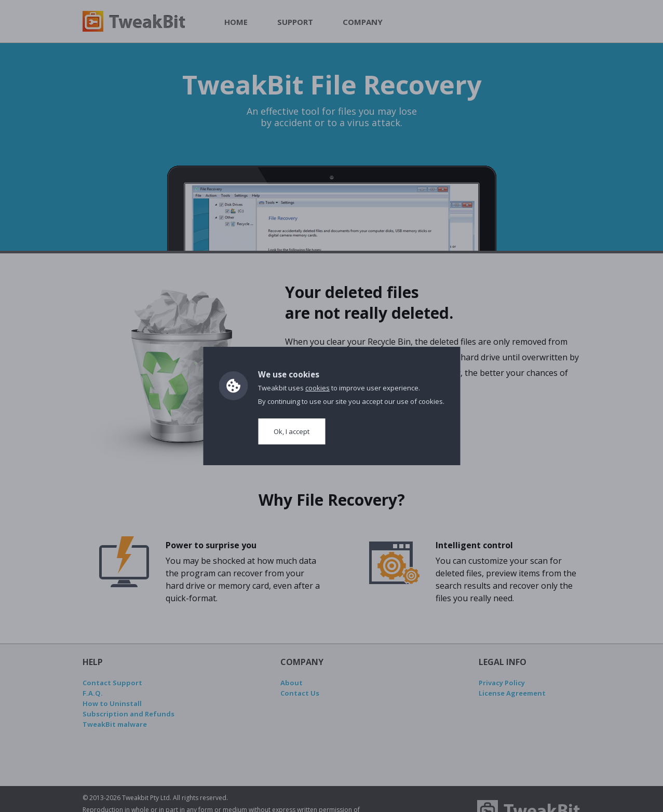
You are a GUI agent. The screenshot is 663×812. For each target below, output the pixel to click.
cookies (317, 388)
